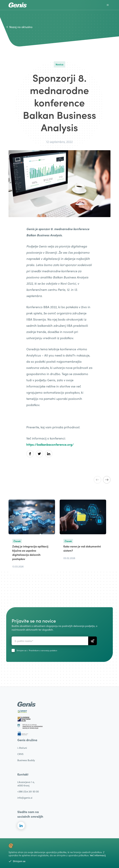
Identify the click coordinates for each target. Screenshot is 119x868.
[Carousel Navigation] (102, 480)
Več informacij (98, 855)
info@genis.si (25, 798)
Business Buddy (26, 760)
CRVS (20, 754)
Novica (59, 64)
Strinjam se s (37, 650)
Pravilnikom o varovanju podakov (43, 650)
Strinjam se (17, 861)
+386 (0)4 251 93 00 (28, 791)
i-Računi (22, 748)
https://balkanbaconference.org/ (50, 444)
